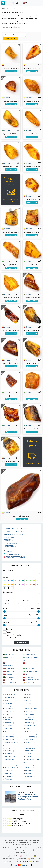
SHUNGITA (30, 770)
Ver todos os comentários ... (30, 831)
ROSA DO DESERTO (12, 768)
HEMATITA (29, 728)
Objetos (9, 537)
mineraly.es (34, 859)
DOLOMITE (30, 717)
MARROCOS (10, 671)
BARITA (29, 706)
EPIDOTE (9, 720)
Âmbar (14, 9)
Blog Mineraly (9, 848)
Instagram (29, 848)
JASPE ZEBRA (10, 737)
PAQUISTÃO (10, 677)
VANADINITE (30, 776)
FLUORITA (9, 726)
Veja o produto (11, 71)
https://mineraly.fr (21, 852)
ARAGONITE (30, 703)
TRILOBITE (30, 773)
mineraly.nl (9, 861)
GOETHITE (9, 728)
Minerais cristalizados (15, 534)
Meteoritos (10, 546)
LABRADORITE (31, 737)
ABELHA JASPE (10, 695)
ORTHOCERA (30, 751)
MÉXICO (9, 674)
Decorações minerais (14, 531)
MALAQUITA (30, 742)
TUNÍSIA (9, 680)
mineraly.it (21, 859)
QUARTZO (30, 756)
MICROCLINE (31, 748)
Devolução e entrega (17, 842)
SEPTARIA (9, 770)
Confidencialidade (28, 840)
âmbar (6, 65)
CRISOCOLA (30, 714)
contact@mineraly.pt (25, 850)
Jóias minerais (11, 543)
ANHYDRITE (30, 700)
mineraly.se (34, 861)
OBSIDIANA (9, 751)
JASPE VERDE (10, 734)
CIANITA (29, 711)
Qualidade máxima (12, 554)
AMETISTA (30, 697)
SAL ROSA (29, 768)
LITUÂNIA (30, 669)
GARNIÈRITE (30, 726)
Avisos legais (17, 840)
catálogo (7, 9)
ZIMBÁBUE (30, 683)
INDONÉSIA (10, 669)
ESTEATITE (9, 723)
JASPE (29, 731)
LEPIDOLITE (9, 740)
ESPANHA (30, 663)
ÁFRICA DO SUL (11, 683)
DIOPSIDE (9, 717)
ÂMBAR (8, 779)
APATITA (8, 703)
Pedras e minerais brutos (15, 528)
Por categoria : (8, 570)
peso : (5, 615)
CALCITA (9, 709)
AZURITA (9, 706)
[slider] (4, 611)
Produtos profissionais (14, 557)
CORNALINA (9, 714)
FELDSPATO (30, 723)
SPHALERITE (10, 773)
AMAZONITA (10, 697)
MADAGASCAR (32, 671)
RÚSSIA (29, 677)
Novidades (9, 551)
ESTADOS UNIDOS (32, 680)
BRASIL (9, 657)
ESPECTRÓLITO (31, 720)
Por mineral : (7, 600)
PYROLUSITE (10, 756)
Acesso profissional (32, 842)
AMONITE (9, 700)
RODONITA (29, 765)
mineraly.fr (13, 856)
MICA (8, 748)
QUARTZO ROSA (11, 765)
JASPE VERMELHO (32, 734)
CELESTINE (9, 711)
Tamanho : (7, 622)
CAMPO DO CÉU (31, 709)
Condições (7, 840)
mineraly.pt (22, 861)
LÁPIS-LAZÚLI (31, 740)
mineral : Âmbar (11, 38)
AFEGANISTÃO (11, 654)
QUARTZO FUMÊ (11, 759)
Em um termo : (8, 592)
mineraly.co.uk (26, 856)
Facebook (20, 848)
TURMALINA (10, 776)
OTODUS (9, 754)
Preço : (6, 608)
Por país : (26, 600)
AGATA (29, 695)
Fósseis (8, 540)
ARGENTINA (30, 654)
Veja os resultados (22, 642)
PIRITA (28, 754)
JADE (8, 731)
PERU (28, 674)
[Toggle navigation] (39, 3)
